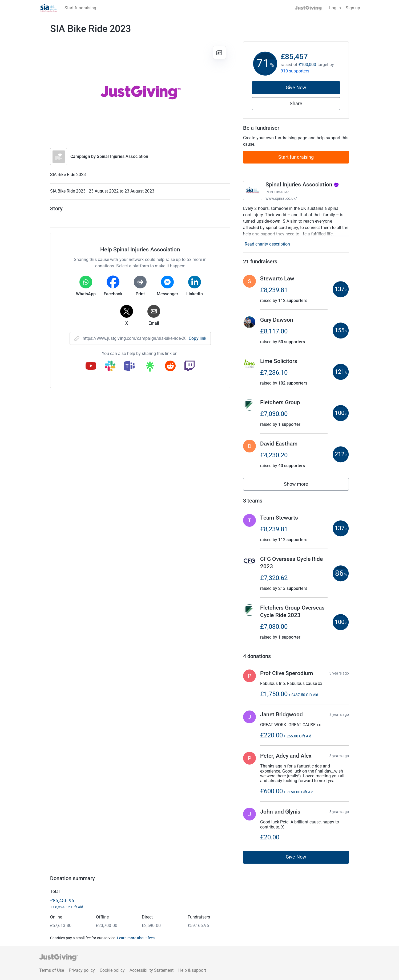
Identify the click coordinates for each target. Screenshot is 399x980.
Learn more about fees (136, 938)
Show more (302, 485)
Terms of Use (52, 970)
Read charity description (267, 244)
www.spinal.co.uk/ (281, 198)
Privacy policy (82, 970)
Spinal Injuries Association (122, 156)
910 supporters (295, 71)
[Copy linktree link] (150, 368)
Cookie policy (112, 970)
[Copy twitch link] (190, 366)
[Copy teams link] (129, 366)
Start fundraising (296, 157)
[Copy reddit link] (170, 366)
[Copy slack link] (110, 366)
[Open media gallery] (140, 92)
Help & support (192, 970)
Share (296, 103)
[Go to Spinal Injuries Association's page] (253, 190)
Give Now (296, 87)
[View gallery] (219, 52)
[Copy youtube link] (91, 366)
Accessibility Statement (152, 970)
